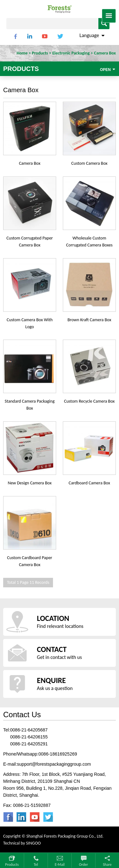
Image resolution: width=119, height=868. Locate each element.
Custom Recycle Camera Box (89, 401)
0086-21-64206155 (29, 737)
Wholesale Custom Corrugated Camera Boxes (89, 242)
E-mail (60, 865)
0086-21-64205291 (29, 744)
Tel (36, 865)
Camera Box (30, 163)
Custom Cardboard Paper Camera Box (30, 561)
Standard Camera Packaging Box (30, 405)
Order (83, 865)
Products (12, 865)
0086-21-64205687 (29, 730)
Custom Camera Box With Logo (30, 323)
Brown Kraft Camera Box (89, 320)
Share (107, 865)
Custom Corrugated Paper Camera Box (30, 242)
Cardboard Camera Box (89, 483)
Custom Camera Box (89, 163)
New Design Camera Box (30, 483)
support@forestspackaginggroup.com (54, 764)
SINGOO (33, 843)
